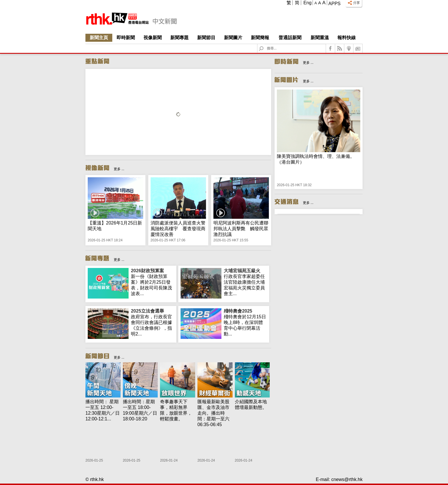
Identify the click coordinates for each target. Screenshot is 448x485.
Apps (334, 4)
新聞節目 (206, 38)
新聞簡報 (260, 38)
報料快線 (347, 38)
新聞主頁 (99, 38)
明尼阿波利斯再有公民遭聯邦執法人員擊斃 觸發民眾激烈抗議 (241, 229)
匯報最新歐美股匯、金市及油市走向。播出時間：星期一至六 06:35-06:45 (213, 413)
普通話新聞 (290, 38)
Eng (307, 3)
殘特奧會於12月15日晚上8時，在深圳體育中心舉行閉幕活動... (245, 322)
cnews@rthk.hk (347, 479)
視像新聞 (153, 38)
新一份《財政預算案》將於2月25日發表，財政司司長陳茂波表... (152, 282)
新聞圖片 (233, 38)
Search (265, 44)
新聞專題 (179, 38)
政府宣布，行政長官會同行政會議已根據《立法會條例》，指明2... (152, 322)
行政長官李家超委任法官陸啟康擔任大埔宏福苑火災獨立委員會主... (245, 282)
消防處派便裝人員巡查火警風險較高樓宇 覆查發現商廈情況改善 (178, 229)
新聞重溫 (320, 38)
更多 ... (119, 169)
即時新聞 (126, 38)
